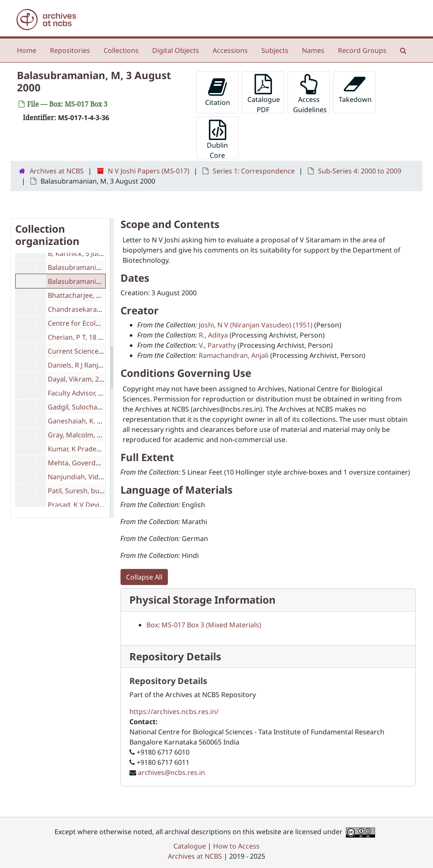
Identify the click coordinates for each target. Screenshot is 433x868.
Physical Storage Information (203, 600)
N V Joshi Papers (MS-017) (149, 171)
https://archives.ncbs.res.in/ (174, 711)
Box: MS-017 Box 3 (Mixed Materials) (204, 625)
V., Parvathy (217, 345)
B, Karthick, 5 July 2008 (83, 253)
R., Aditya (213, 335)
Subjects (275, 50)
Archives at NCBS (57, 171)
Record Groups (362, 50)
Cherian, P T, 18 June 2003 (88, 337)
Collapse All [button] (144, 577)
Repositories (70, 50)
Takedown (355, 89)
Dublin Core (217, 139)
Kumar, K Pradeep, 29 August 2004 (102, 449)
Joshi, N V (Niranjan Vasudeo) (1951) (256, 325)
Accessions (230, 50)
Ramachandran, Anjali (234, 355)
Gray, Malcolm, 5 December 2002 (100, 435)
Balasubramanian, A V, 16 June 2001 (104, 267)
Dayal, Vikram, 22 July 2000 (90, 379)
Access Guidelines (310, 94)
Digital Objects (176, 50)
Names (313, 50)
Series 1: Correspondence (254, 171)
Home (27, 50)
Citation (218, 92)
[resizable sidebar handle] (112, 368)
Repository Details (175, 656)
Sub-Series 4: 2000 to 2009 (360, 171)
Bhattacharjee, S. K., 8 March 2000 (102, 295)
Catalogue (190, 846)
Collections (121, 50)
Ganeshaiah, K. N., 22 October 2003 (104, 421)
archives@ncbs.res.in (171, 772)
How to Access (236, 846)
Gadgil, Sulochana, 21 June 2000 (98, 407)
